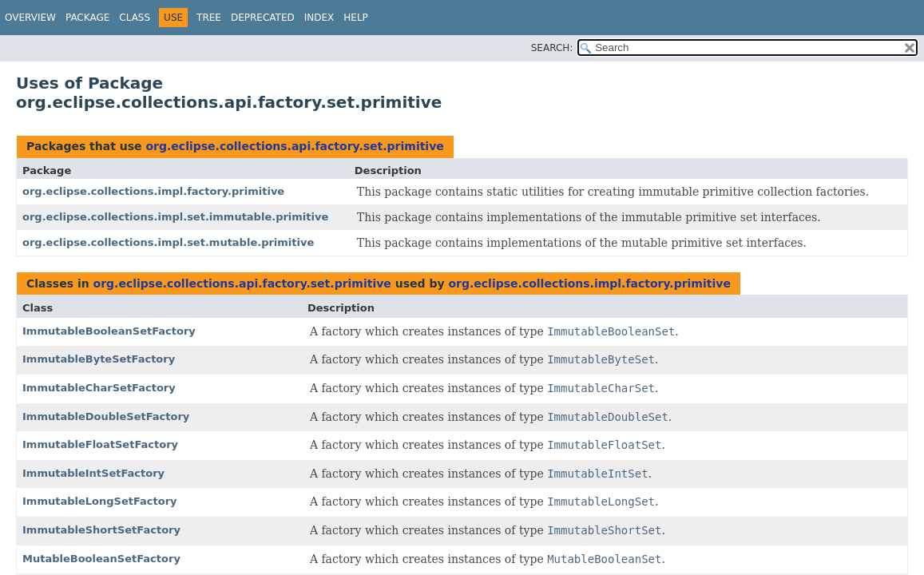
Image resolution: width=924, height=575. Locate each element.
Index (319, 18)
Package (87, 18)
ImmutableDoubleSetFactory (106, 416)
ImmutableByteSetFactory (99, 359)
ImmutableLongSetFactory (100, 501)
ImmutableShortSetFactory (101, 530)
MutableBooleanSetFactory (101, 559)
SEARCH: (552, 48)
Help (356, 18)
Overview (30, 18)
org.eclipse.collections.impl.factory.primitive (153, 191)
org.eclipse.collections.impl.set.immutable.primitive (175, 217)
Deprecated (263, 18)
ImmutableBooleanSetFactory (109, 331)
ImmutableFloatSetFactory (100, 444)
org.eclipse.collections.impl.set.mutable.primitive (168, 242)
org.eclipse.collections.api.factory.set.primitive (294, 146)
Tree (209, 18)
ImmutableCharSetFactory (99, 388)
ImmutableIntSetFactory (93, 473)
